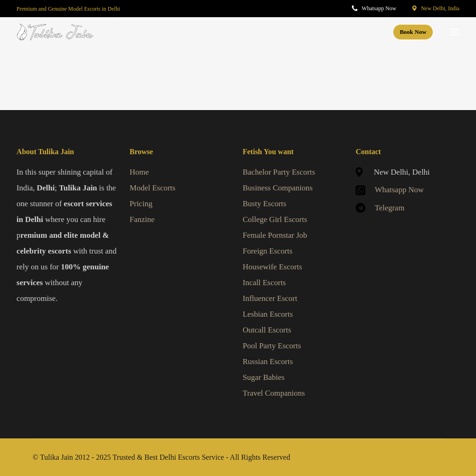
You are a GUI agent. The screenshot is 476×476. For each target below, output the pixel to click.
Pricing (141, 204)
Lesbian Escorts (268, 314)
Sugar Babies (264, 377)
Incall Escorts (264, 283)
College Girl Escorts (275, 219)
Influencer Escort (270, 298)
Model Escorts (153, 188)
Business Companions (278, 188)
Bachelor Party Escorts (279, 172)
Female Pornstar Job (275, 235)
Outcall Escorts (267, 330)
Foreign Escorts (268, 251)
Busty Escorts (264, 204)
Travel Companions (274, 393)
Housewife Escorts (272, 267)
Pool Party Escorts (272, 346)
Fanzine (142, 219)
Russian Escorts (268, 362)
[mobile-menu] (451, 32)
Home (139, 172)
